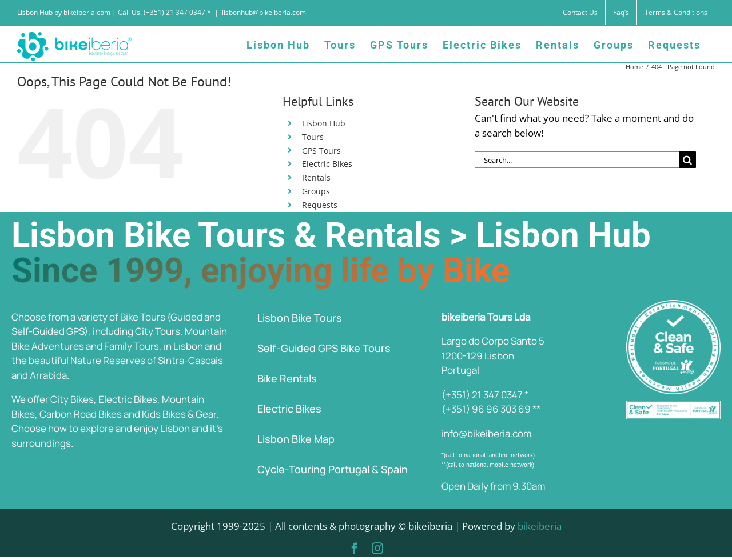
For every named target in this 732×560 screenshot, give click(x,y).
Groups (316, 191)
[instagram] (377, 549)
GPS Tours (321, 151)
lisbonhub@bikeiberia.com (264, 12)
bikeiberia (540, 526)
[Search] (688, 160)
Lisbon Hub (324, 123)
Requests (320, 205)
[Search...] (577, 160)
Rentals (316, 177)
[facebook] (355, 549)
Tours (313, 137)
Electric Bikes (327, 164)
